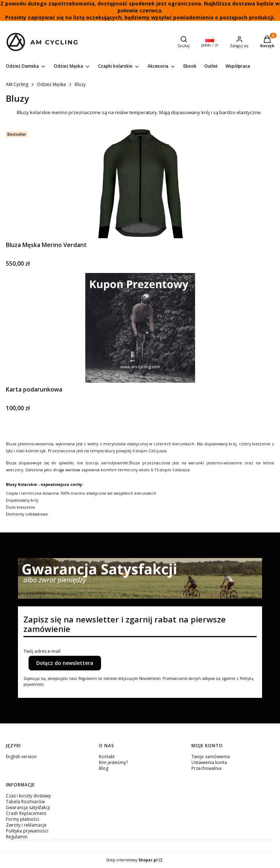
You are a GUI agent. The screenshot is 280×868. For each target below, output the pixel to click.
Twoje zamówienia (211, 757)
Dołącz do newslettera (65, 663)
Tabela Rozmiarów (25, 802)
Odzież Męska (51, 84)
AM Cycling (17, 84)
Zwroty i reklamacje (26, 825)
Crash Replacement (26, 813)
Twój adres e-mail (42, 651)
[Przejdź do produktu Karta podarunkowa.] (140, 328)
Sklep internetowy (132, 860)
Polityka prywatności (27, 831)
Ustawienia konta (209, 762)
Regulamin (17, 837)
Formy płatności (23, 819)
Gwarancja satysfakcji (28, 807)
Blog (104, 768)
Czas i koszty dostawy (28, 796)
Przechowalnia (206, 768)
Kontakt (107, 757)
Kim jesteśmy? (113, 762)
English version (21, 757)
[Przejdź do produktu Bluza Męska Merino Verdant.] (140, 183)
